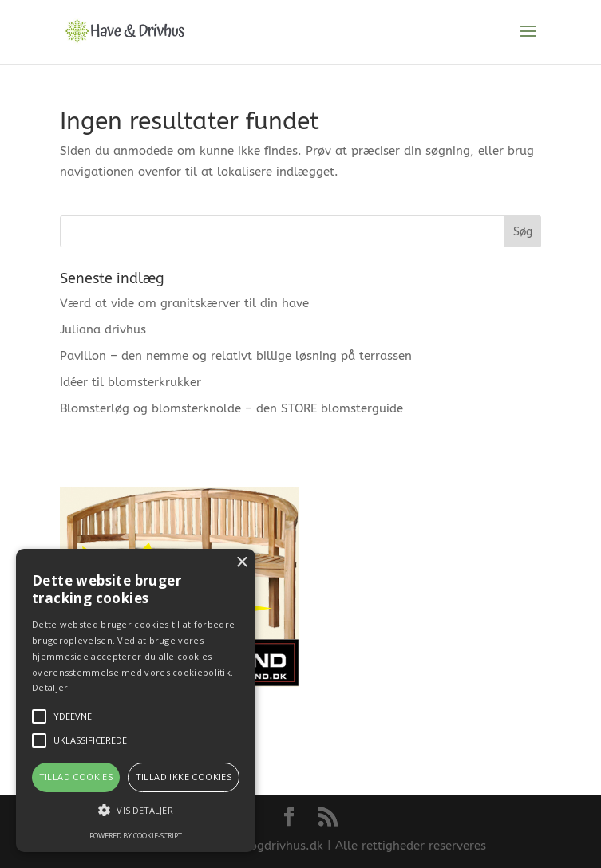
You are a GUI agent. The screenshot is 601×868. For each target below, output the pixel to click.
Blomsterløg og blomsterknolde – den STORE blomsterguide (231, 408)
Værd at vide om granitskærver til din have (184, 303)
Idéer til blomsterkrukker (130, 382)
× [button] (241, 563)
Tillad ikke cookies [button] (184, 777)
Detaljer (50, 687)
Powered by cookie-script (136, 836)
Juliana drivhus (103, 329)
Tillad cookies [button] (76, 777)
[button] (136, 811)
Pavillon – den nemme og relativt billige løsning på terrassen (236, 356)
